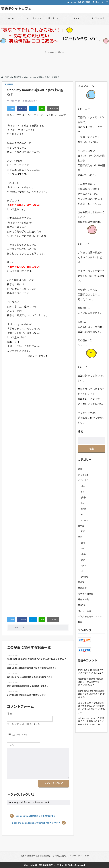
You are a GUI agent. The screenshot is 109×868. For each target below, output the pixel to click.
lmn (83, 503)
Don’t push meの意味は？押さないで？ (26, 695)
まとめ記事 (83, 475)
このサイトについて (33, 20)
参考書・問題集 (86, 594)
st (82, 514)
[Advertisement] (54, 62)
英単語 (81, 526)
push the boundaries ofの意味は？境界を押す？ (36, 823)
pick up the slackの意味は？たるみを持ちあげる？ (32, 668)
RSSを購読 (85, 2)
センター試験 (84, 611)
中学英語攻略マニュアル (90, 616)
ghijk (84, 497)
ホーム (72, 2)
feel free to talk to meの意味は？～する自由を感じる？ (91, 682)
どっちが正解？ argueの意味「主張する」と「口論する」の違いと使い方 (91, 706)
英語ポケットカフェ (16, 8)
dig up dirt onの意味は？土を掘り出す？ (36, 816)
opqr (83, 509)
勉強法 (81, 582)
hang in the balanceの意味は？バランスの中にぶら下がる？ (37, 659)
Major (92, 724)
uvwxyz (85, 520)
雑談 (80, 469)
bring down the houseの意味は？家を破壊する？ (91, 692)
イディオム (83, 480)
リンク (76, 18)
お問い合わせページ (54, 20)
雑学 (80, 622)
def (83, 492)
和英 (83, 531)
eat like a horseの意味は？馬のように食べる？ (30, 677)
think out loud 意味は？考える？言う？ (91, 671)
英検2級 (82, 605)
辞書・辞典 (83, 599)
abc (83, 486)
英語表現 (16, 627)
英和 (80, 537)
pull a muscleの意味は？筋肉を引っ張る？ (28, 686)
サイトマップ (100, 2)
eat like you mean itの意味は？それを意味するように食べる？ (91, 721)
